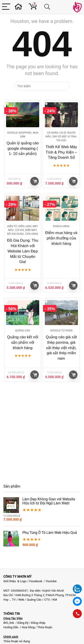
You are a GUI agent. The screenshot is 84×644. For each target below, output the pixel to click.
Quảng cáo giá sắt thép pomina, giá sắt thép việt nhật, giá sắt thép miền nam (61, 348)
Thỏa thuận (44, 627)
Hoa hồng (28, 627)
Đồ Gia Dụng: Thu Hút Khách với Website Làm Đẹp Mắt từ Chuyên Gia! (23, 251)
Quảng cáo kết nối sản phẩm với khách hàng (23, 342)
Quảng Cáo (34, 600)
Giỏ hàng (35, 181)
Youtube (51, 581)
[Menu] (6, 7)
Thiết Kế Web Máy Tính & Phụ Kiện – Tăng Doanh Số (61, 152)
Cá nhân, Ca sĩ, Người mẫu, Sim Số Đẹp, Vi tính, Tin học (61, 136)
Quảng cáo (23, 330)
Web (21, 600)
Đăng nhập (38, 623)
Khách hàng (61, 226)
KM (55, 600)
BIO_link (9, 623)
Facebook (36, 581)
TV (13, 600)
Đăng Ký (23, 623)
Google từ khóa (61, 330)
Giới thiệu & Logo (15, 581)
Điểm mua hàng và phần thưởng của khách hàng (61, 238)
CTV (47, 600)
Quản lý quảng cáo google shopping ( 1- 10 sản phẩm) (23, 148)
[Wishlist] (20, 7)
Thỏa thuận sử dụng (17, 641)
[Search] (48, 7)
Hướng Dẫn (11, 627)
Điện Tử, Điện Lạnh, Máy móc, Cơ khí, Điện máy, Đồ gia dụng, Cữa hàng (23, 230)
